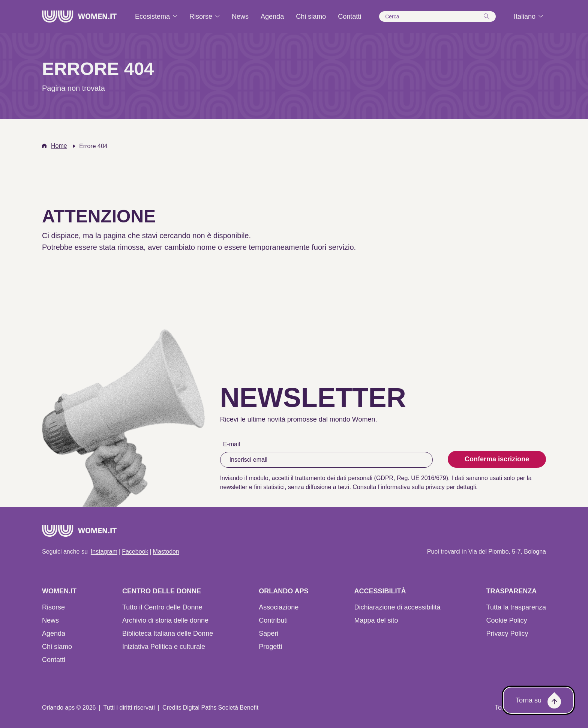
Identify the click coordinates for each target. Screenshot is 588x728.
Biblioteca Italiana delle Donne (168, 633)
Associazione (279, 607)
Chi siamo (57, 647)
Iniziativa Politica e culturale (164, 647)
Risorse (53, 607)
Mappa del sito (376, 620)
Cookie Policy (507, 620)
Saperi (268, 633)
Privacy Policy (507, 633)
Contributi (273, 620)
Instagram (104, 552)
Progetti (270, 647)
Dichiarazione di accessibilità (397, 607)
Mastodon (166, 552)
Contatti (54, 660)
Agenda (54, 633)
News (50, 620)
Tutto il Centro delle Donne (162, 607)
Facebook (135, 552)
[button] (437, 17)
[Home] (79, 17)
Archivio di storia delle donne (165, 620)
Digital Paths (200, 708)
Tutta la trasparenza (516, 607)
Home (59, 146)
